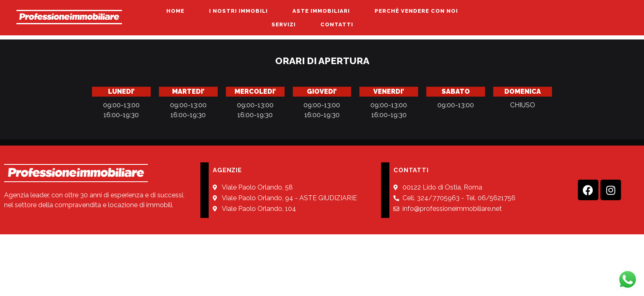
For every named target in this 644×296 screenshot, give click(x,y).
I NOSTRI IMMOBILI (238, 11)
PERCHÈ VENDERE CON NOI (416, 11)
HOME (175, 11)
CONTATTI (337, 24)
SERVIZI (284, 24)
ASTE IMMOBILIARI (321, 11)
